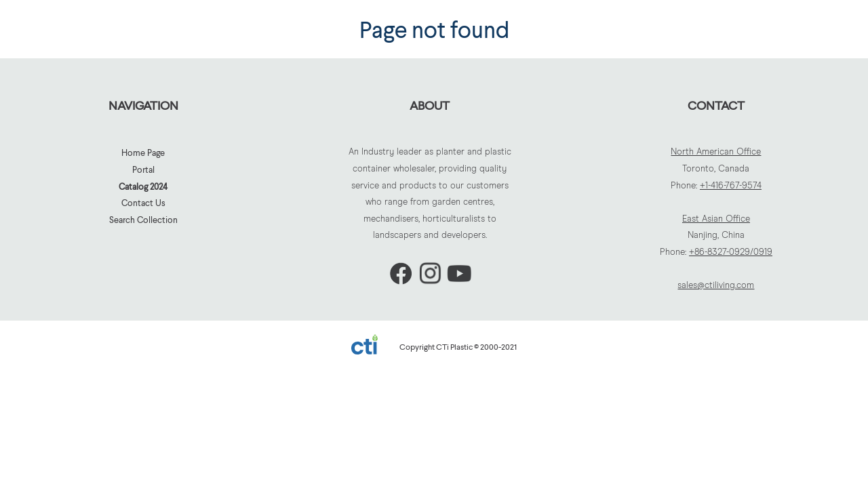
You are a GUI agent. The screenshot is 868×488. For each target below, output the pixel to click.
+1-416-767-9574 (731, 186)
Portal (143, 169)
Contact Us (143, 203)
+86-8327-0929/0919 (731, 252)
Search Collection (143, 220)
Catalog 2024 (143, 186)
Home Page (143, 152)
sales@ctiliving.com (716, 286)
